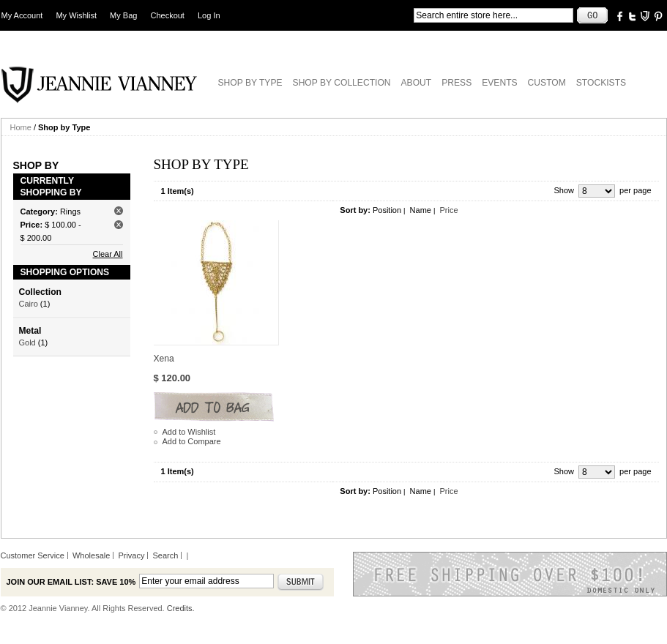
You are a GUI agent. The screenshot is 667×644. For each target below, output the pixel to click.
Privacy (131, 555)
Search (166, 555)
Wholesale (91, 555)
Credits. (181, 608)
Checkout (167, 15)
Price (448, 210)
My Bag (123, 15)
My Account (22, 15)
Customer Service (33, 555)
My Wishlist (76, 15)
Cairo (29, 304)
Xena (164, 359)
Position (387, 210)
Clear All (108, 254)
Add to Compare (192, 441)
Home (21, 127)
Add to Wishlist (189, 432)
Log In (209, 15)
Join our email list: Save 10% (71, 582)
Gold (27, 342)
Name (421, 210)
